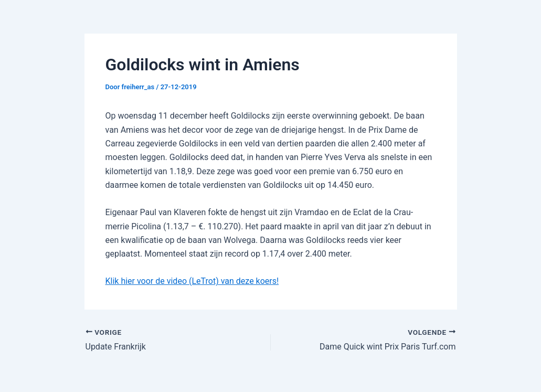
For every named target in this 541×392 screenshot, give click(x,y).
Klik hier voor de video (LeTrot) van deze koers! (192, 281)
